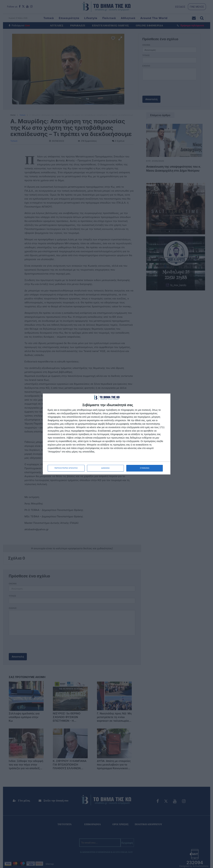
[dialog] (107, 434)
